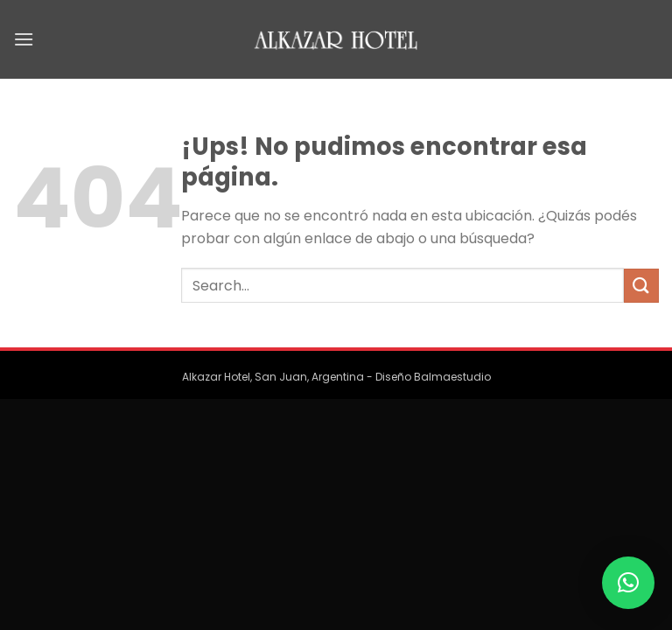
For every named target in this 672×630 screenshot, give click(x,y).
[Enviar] (641, 286)
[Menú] (24, 39)
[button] (628, 583)
